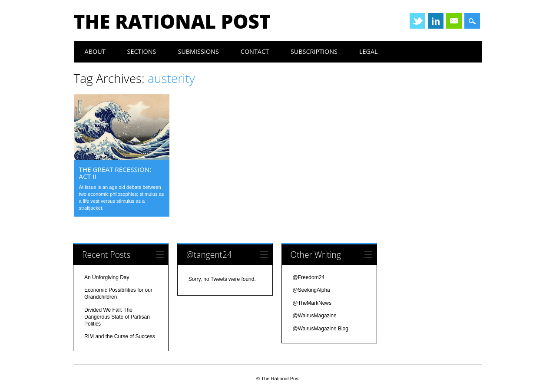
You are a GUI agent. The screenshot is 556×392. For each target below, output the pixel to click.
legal (369, 51)
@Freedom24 (309, 277)
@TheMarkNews (312, 303)
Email (454, 21)
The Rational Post (172, 21)
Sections (142, 51)
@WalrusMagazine (315, 316)
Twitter (417, 21)
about (95, 51)
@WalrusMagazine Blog (321, 329)
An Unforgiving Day (107, 277)
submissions (198, 51)
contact (255, 51)
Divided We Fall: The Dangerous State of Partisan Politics (117, 317)
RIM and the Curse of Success (120, 336)
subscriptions (314, 51)
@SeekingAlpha (311, 290)
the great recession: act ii (115, 173)
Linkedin (436, 21)
